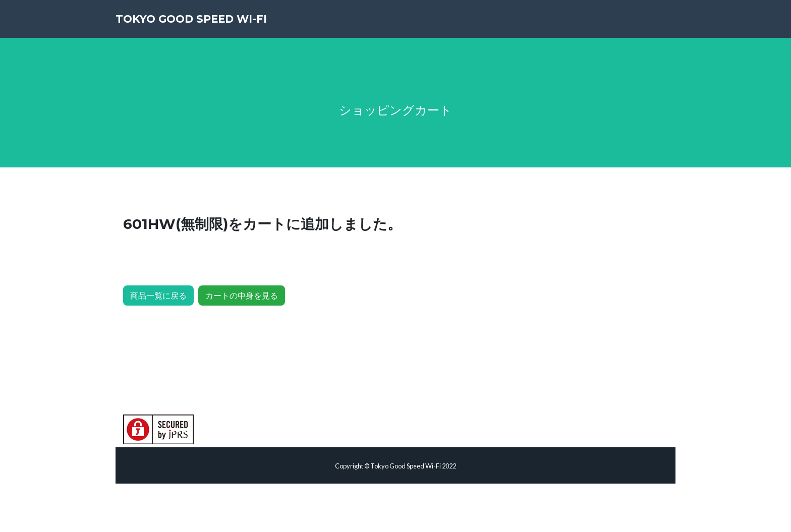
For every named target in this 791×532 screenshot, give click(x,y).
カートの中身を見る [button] (242, 295)
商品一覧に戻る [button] (158, 295)
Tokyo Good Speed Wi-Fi (216, 25)
